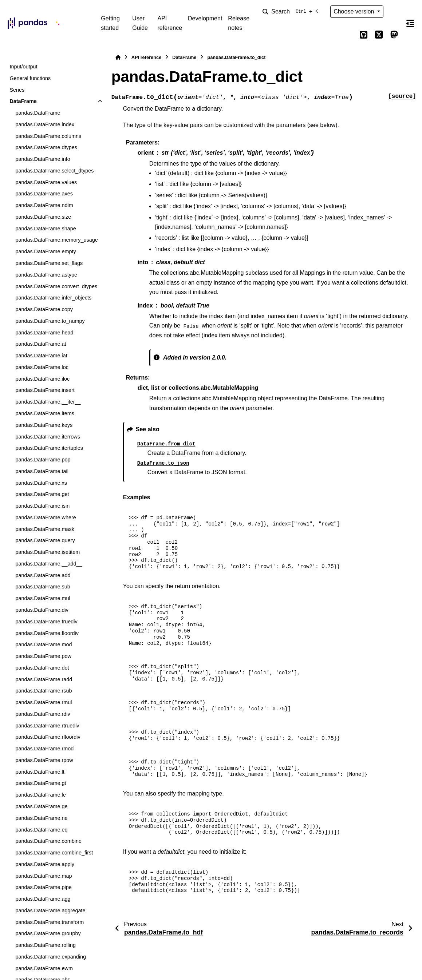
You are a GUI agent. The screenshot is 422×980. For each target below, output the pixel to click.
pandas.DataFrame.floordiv (47, 633)
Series (17, 90)
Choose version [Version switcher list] (355, 11)
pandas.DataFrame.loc (42, 367)
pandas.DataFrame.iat (41, 356)
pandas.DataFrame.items (45, 413)
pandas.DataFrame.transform (50, 922)
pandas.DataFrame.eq (41, 830)
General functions (30, 78)
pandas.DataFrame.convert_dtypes (56, 286)
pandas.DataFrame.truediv (46, 622)
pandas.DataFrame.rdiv (43, 714)
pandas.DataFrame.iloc (42, 379)
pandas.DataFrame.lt (40, 772)
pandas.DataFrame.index (45, 124)
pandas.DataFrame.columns (48, 136)
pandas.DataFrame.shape (46, 229)
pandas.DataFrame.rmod (44, 749)
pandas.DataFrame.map (44, 876)
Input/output (23, 67)
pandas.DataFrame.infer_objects (53, 298)
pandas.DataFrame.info (43, 159)
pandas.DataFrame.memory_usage (56, 240)
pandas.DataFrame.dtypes (46, 147)
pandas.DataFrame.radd (44, 679)
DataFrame (23, 101)
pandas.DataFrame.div (42, 610)
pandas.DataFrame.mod (44, 644)
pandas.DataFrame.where (46, 517)
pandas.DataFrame (38, 113)
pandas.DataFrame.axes (44, 194)
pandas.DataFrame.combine (48, 841)
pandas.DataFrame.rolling (46, 945)
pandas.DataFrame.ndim (44, 205)
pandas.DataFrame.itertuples (49, 448)
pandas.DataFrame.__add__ (49, 564)
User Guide (140, 23)
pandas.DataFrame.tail (42, 471)
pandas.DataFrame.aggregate (50, 910)
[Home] (118, 57)
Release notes (239, 23)
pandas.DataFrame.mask (45, 529)
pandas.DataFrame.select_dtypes (54, 171)
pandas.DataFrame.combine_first (54, 853)
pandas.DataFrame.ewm (44, 968)
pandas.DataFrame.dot (42, 668)
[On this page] (410, 23)
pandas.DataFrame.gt (41, 783)
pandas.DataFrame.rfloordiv (48, 737)
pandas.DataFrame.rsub (44, 691)
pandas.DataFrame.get (42, 494)
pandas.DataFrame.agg (43, 899)
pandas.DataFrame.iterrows (48, 437)
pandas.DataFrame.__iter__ (48, 402)
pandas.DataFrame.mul (43, 598)
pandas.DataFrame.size (43, 217)
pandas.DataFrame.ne (41, 818)
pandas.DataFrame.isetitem (48, 552)
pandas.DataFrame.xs (41, 483)
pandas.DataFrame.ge (41, 806)
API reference (170, 23)
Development (205, 18)
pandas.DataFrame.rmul (44, 702)
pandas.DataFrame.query (45, 540)
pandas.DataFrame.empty (46, 251)
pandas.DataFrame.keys (44, 425)
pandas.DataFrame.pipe (43, 887)
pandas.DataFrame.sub (43, 587)
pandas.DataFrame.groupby (48, 933)
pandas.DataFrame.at (41, 344)
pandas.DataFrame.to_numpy (50, 321)
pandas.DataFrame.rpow (44, 760)
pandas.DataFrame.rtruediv (47, 726)
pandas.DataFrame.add (43, 575)
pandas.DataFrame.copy (44, 309)
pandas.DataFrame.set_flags (49, 263)
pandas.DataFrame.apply (45, 864)
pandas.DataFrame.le (40, 795)
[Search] (292, 12)
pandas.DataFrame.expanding (51, 957)
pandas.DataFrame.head (44, 333)
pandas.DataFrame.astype (46, 275)
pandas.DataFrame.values (46, 182)
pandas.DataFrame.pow (43, 656)
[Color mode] (394, 12)
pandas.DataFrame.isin (42, 506)
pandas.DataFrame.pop (43, 460)
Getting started (110, 23)
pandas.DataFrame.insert (45, 390)
